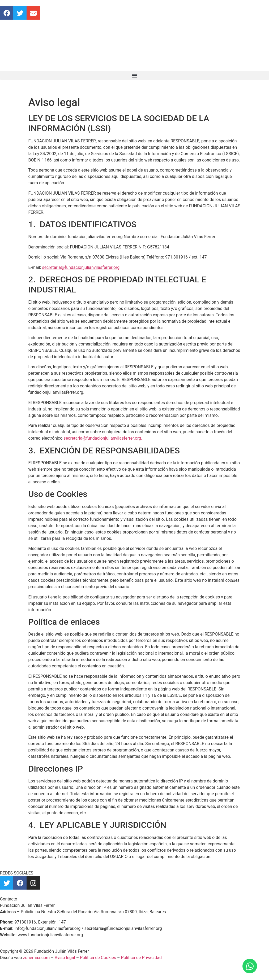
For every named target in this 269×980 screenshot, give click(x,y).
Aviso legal (65, 958)
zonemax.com (37, 958)
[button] (134, 75)
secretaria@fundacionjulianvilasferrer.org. (103, 438)
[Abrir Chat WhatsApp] (250, 966)
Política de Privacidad (141, 958)
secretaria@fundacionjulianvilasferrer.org (81, 267)
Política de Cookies (98, 958)
